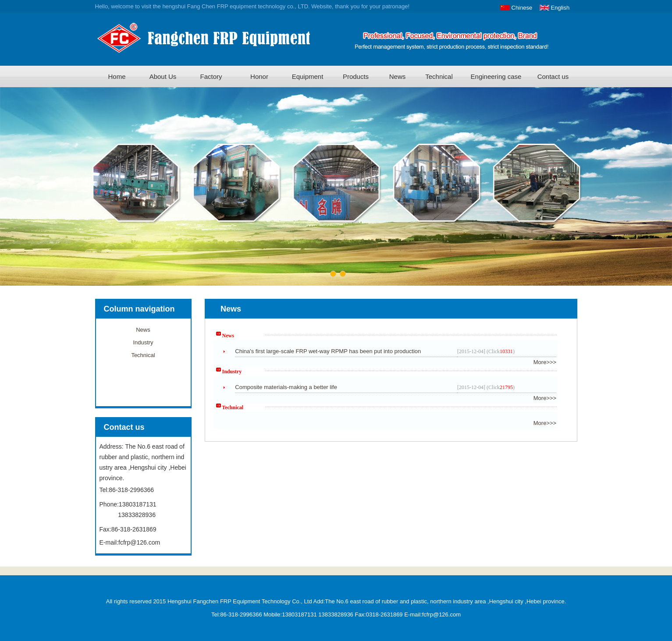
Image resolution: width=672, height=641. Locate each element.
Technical (439, 76)
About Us (163, 76)
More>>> (545, 362)
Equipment (308, 76)
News (398, 76)
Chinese (522, 8)
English (560, 8)
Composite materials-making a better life (286, 387)
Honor (259, 76)
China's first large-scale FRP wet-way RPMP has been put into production (328, 351)
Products (356, 76)
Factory (211, 76)
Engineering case (496, 76)
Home (117, 76)
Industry (143, 342)
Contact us (553, 76)
